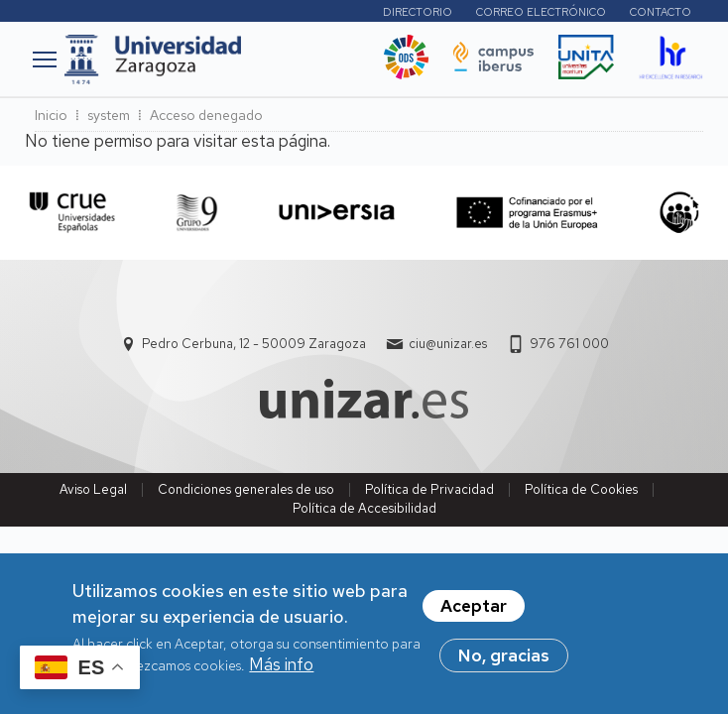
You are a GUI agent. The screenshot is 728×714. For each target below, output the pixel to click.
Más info (281, 673)
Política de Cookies (581, 489)
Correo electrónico (541, 12)
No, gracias (504, 664)
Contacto (661, 12)
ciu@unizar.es (448, 344)
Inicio (51, 115)
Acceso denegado (206, 115)
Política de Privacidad (429, 489)
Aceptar (474, 615)
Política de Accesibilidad (364, 508)
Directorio (418, 12)
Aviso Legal (93, 489)
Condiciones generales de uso (246, 489)
